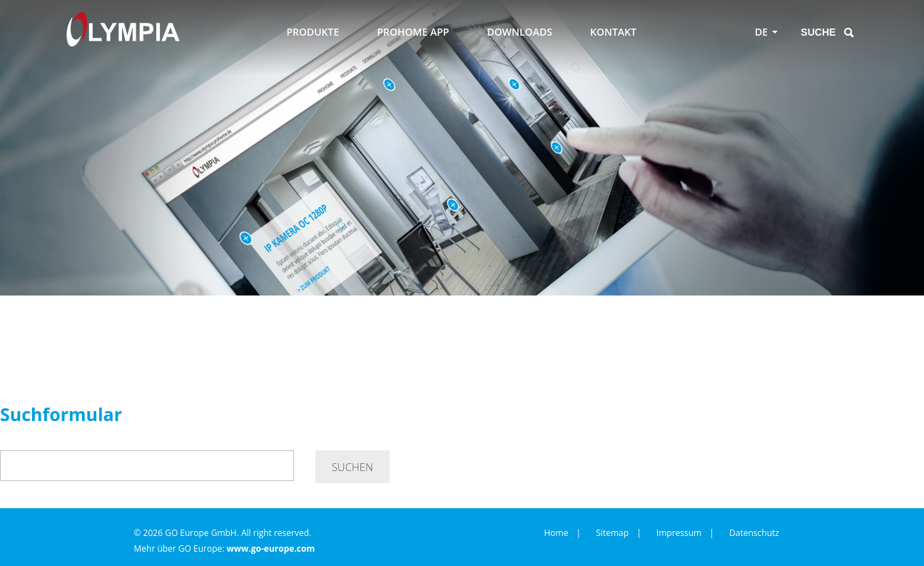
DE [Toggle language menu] (761, 32)
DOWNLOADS (520, 32)
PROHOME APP (413, 32)
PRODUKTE (313, 32)
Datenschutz (754, 533)
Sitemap (612, 533)
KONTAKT (613, 32)
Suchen (352, 467)
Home (557, 533)
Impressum (679, 533)
